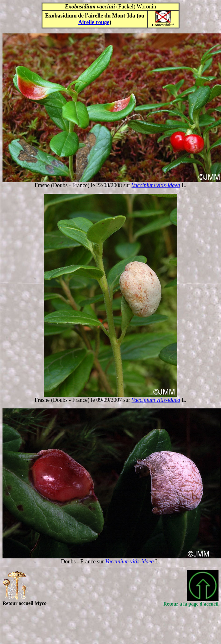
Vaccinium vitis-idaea (156, 185)
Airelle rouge (94, 22)
